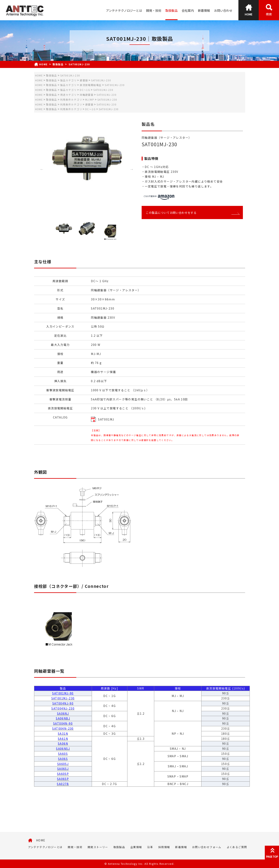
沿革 (150, 847)
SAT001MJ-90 (63, 693)
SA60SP (63, 774)
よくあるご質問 (237, 847)
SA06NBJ (63, 718)
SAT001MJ (106, 419)
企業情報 (136, 847)
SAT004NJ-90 (63, 703)
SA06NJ (63, 713)
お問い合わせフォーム (207, 847)
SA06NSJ (63, 749)
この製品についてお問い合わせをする (192, 213)
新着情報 (204, 10)
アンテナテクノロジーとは (124, 10)
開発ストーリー (98, 847)
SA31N (63, 734)
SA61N (63, 739)
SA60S (63, 754)
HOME (41, 840)
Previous (42, 169)
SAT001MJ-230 (63, 698)
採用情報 (164, 847)
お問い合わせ (223, 10)
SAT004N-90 (63, 723)
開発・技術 (154, 10)
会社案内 (188, 10)
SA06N (63, 743)
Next (132, 169)
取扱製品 (171, 10)
